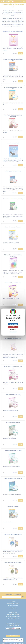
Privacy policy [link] (13, 332)
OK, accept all (13, 324)
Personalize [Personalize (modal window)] (13, 329)
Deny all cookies (13, 327)
